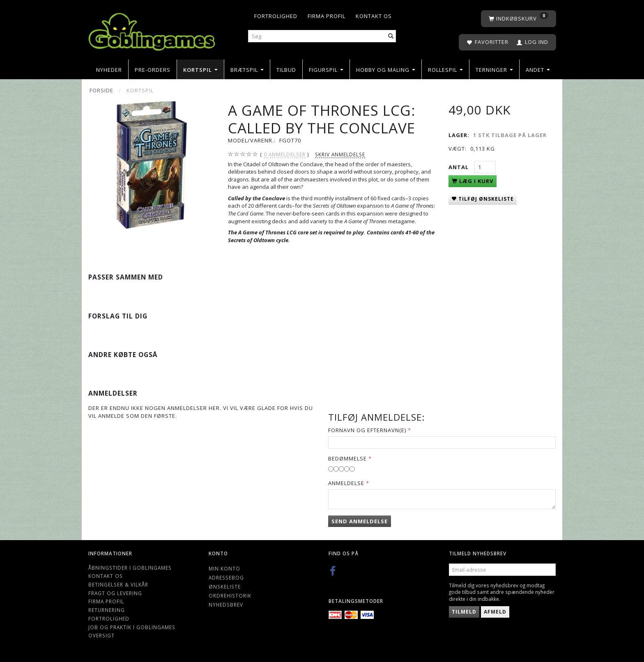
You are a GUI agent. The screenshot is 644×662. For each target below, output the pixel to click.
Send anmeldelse (360, 521)
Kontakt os (374, 16)
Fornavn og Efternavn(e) (367, 430)
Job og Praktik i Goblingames (132, 627)
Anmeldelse (346, 483)
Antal (459, 167)
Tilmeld (464, 612)
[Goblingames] (152, 30)
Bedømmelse (347, 458)
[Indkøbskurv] (519, 19)
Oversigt (101, 635)
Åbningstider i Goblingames (130, 568)
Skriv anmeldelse (340, 154)
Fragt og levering (115, 593)
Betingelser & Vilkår (118, 584)
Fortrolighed (276, 16)
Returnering (107, 610)
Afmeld (495, 612)
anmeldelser (285, 155)
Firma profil (327, 16)
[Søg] (391, 36)
